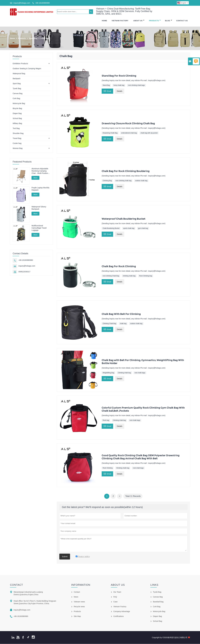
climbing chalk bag (129, 276)
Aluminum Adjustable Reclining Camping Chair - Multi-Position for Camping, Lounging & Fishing (41, 171)
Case (115, 602)
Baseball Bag (158, 602)
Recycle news (79, 607)
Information (81, 585)
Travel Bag (17, 138)
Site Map (77, 616)
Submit (65, 557)
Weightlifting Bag (108, 373)
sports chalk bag (129, 228)
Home (105, 21)
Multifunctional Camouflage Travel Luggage (39, 228)
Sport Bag (33, 38)
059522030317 (24, 272)
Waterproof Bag (19, 74)
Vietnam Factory (120, 21)
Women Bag (18, 148)
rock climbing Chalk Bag (111, 276)
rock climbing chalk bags (136, 86)
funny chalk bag (119, 86)
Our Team (117, 592)
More (35, 178)
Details (120, 91)
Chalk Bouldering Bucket (111, 228)
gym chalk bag (143, 228)
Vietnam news (79, 602)
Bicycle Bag (17, 109)
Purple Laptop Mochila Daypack (40, 189)
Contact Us (182, 21)
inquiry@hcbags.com (22, 3)
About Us (139, 21)
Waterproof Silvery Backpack (39, 208)
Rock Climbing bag (146, 276)
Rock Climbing (108, 468)
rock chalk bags (140, 373)
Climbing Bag (107, 181)
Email (107, 91)
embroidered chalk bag (129, 133)
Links (154, 585)
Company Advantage (122, 612)
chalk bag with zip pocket (149, 133)
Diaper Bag (17, 114)
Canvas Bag (17, 94)
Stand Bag (106, 86)
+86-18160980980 (42, 3)
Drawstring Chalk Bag (110, 133)
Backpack (17, 79)
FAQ (115, 597)
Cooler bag (17, 143)
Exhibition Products (20, 64)
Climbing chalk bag (124, 373)
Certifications (119, 616)
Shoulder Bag (18, 133)
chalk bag (123, 324)
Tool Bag (16, 128)
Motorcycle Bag (19, 104)
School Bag (17, 118)
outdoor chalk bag (141, 181)
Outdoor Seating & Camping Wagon (27, 69)
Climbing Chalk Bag (109, 324)
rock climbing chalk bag (124, 181)
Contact (16, 585)
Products (155, 21)
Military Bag (17, 123)
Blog (169, 21)
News (76, 597)
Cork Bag (16, 99)
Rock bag (106, 420)
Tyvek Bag (17, 89)
